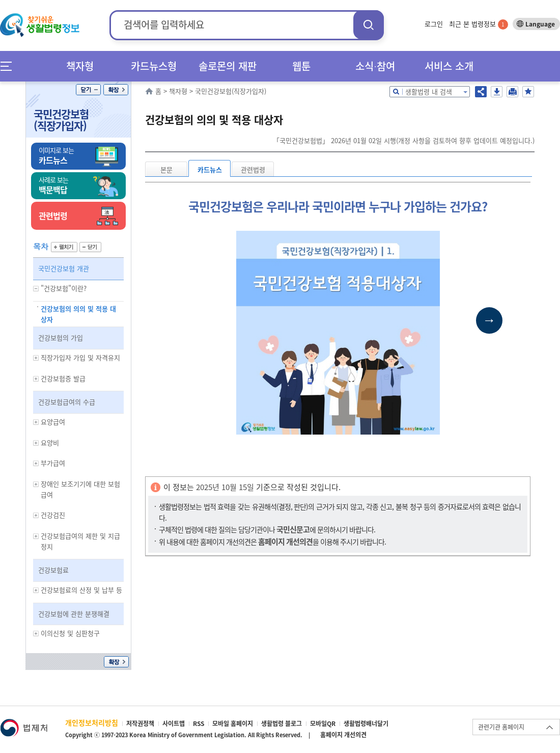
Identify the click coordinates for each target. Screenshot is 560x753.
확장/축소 (116, 90)
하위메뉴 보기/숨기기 (36, 289)
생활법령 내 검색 (429, 91)
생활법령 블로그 (282, 723)
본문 (166, 169)
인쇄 (512, 92)
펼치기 (64, 247)
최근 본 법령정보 (479, 24)
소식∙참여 (375, 66)
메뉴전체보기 (9, 66)
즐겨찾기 (528, 92)
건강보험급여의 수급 (67, 402)
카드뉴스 (210, 169)
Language (540, 24)
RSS (199, 723)
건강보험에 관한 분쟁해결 (74, 614)
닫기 (88, 90)
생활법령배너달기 (366, 723)
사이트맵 (174, 723)
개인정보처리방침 (92, 722)
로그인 (434, 24)
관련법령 (253, 169)
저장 (497, 92)
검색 (369, 25)
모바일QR (323, 723)
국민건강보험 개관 (64, 268)
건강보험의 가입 (61, 338)
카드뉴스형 (154, 66)
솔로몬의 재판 (228, 66)
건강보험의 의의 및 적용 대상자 (78, 314)
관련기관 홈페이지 (501, 727)
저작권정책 (140, 723)
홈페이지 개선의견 (343, 735)
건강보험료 (53, 570)
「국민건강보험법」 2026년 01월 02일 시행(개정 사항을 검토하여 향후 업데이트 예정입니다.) (404, 140)
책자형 (80, 66)
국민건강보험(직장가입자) (61, 120)
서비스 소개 (449, 66)
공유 (481, 92)
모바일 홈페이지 (233, 723)
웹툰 (301, 66)
